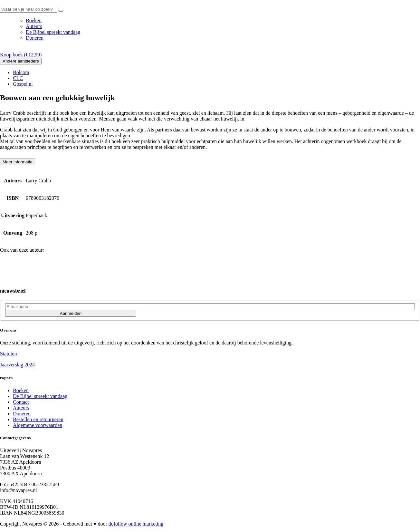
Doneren (35, 38)
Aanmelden (71, 313)
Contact (21, 402)
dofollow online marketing (136, 524)
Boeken (34, 20)
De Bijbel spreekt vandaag (53, 32)
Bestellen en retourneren (38, 419)
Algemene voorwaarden (38, 425)
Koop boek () (21, 55)
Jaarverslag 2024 (17, 365)
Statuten (8, 354)
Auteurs (34, 26)
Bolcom (21, 72)
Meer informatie (18, 162)
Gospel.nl (23, 84)
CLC (18, 78)
